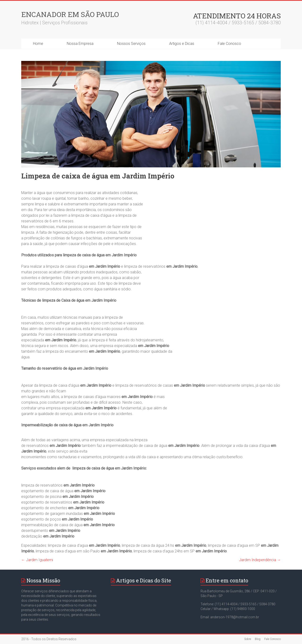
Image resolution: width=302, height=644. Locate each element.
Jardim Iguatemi (37, 560)
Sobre (248, 639)
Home (38, 44)
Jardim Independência (260, 560)
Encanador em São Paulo (70, 14)
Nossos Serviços (131, 44)
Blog (258, 639)
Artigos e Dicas (182, 44)
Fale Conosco (229, 44)
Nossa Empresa (80, 44)
